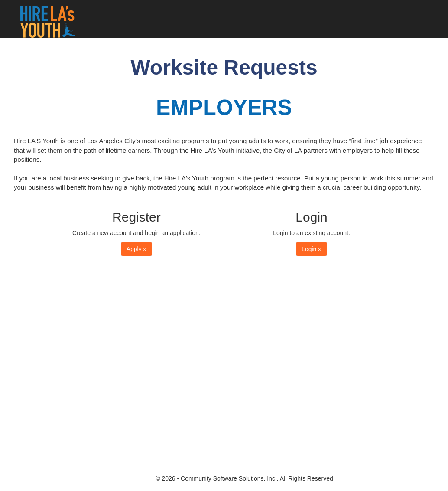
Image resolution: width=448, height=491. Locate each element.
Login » (312, 249)
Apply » (137, 249)
